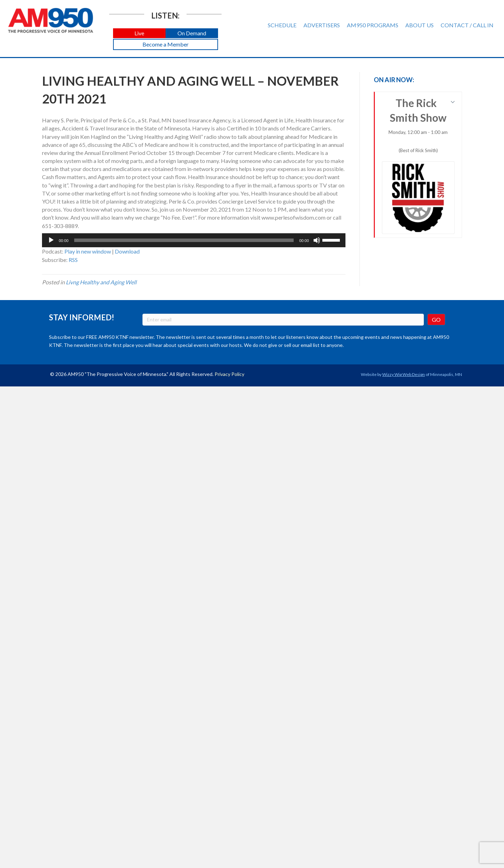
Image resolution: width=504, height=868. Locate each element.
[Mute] (317, 240)
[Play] (51, 240)
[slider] (184, 240)
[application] (194, 240)
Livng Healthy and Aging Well (101, 282)
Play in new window (88, 251)
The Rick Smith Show (418, 165)
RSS (73, 260)
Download (127, 251)
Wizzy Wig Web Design (404, 374)
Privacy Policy (229, 374)
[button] (139, 33)
